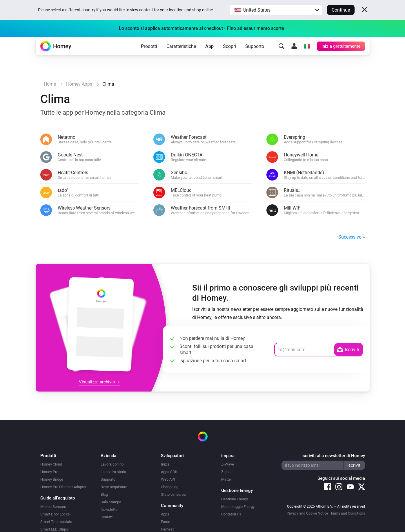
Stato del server (174, 494)
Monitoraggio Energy (238, 507)
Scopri (229, 55)
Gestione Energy (235, 499)
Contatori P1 (231, 514)
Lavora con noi (112, 464)
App (209, 55)
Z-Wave (228, 464)
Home (50, 84)
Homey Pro (49, 472)
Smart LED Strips (54, 529)
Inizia (165, 464)
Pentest (167, 529)
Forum (166, 522)
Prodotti (149, 55)
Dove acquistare (114, 487)
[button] (276, 10)
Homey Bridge (52, 479)
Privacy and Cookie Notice (307, 513)
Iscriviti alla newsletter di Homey (333, 456)
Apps (165, 514)
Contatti (107, 517)
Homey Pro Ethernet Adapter (63, 487)
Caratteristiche (181, 55)
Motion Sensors (53, 507)
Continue (341, 10)
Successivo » (352, 237)
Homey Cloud (51, 464)
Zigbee (227, 472)
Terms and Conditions (348, 513)
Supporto (255, 55)
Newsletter (110, 510)
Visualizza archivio (99, 382)
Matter (227, 479)
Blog (104, 494)
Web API (168, 479)
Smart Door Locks (55, 514)
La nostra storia (113, 472)
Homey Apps (79, 84)
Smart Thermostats (56, 522)
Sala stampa (111, 502)
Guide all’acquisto (58, 498)
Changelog (170, 487)
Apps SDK (169, 472)
